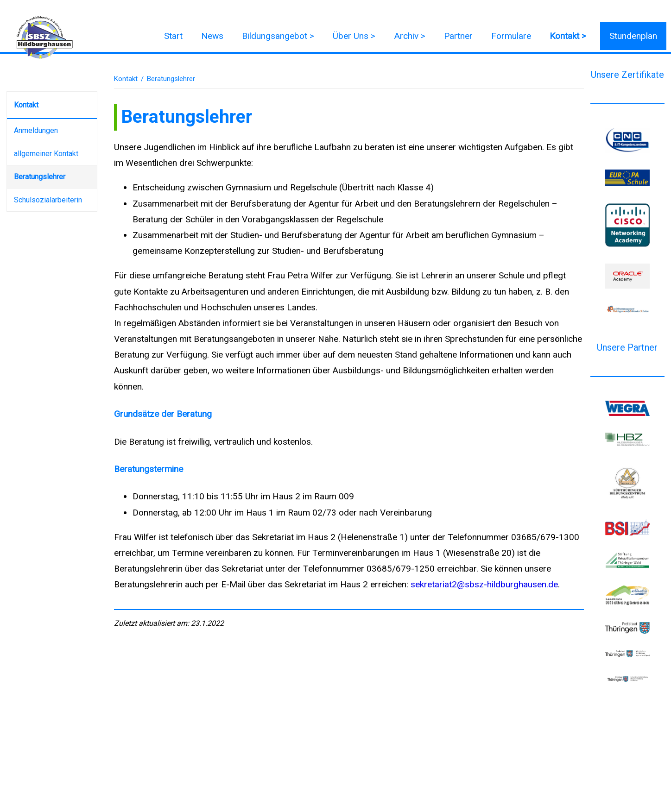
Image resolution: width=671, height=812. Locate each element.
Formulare (511, 36)
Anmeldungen (36, 130)
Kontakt (26, 105)
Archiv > (410, 36)
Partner (458, 36)
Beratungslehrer (40, 177)
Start (173, 36)
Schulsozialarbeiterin (48, 200)
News (212, 36)
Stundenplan (633, 36)
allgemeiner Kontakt (46, 154)
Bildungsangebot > (278, 36)
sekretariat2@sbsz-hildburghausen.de (484, 584)
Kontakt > (568, 36)
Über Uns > (354, 36)
